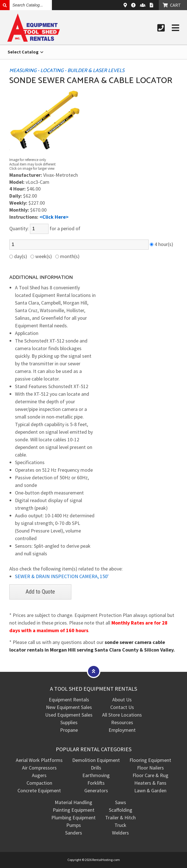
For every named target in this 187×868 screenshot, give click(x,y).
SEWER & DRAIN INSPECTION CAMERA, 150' (62, 576)
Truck (120, 825)
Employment (122, 730)
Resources (122, 722)
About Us (122, 700)
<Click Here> (54, 217)
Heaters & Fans (150, 783)
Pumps (74, 825)
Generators (96, 790)
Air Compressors (39, 768)
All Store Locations (122, 715)
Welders (120, 833)
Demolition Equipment (96, 760)
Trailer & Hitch (120, 817)
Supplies (69, 722)
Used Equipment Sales (69, 715)
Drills (96, 768)
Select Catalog (26, 52)
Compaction (39, 783)
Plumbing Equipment (73, 817)
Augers (39, 775)
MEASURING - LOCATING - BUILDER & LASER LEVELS (67, 71)
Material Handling (73, 802)
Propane (69, 730)
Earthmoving (96, 775)
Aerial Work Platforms (39, 760)
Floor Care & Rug (150, 775)
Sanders (74, 833)
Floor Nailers (150, 768)
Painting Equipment (74, 810)
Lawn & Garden (150, 790)
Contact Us (122, 707)
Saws (121, 802)
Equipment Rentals (69, 700)
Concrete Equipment (39, 790)
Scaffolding (121, 810)
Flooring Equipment (150, 760)
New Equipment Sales (69, 707)
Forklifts (96, 783)
